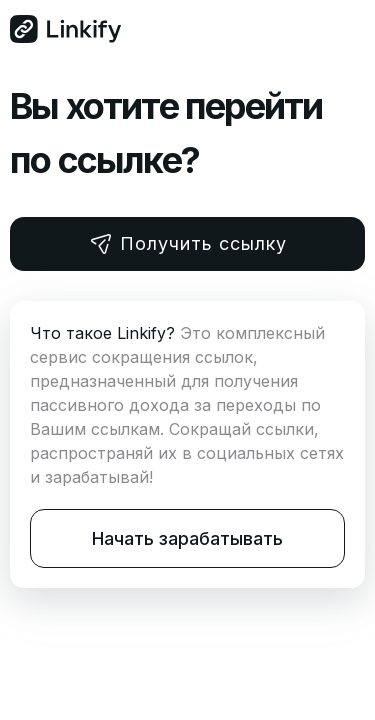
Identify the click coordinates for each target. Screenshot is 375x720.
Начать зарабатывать (187, 538)
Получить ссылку (188, 244)
